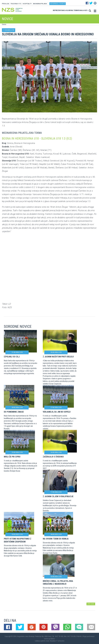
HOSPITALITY (27, 4)
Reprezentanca (59, 10)
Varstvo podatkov (49, 639)
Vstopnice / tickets (58, 4)
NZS (86, 10)
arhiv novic (91, 604)
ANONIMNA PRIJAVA (40, 4)
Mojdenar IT (54, 641)
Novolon (62, 641)
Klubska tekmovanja (75, 10)
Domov (4, 24)
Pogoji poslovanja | (89, 636)
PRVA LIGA (5, 4)
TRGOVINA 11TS (16, 4)
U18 (13, 30)
